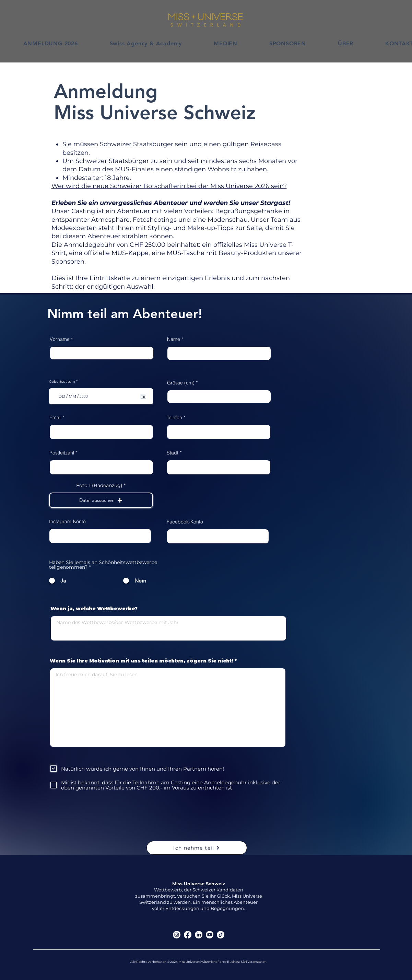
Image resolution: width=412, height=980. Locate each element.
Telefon (174, 417)
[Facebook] (188, 935)
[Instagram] (177, 935)
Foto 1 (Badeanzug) (99, 485)
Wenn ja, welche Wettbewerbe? (94, 609)
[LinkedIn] (199, 935)
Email (55, 417)
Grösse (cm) (181, 383)
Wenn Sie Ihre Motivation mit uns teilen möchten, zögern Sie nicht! (142, 661)
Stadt (173, 453)
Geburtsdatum (64, 382)
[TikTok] (221, 935)
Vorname (60, 339)
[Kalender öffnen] (143, 396)
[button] (101, 500)
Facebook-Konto (185, 522)
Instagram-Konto (67, 521)
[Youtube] (210, 935)
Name (174, 339)
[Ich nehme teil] (197, 848)
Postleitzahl (62, 453)
